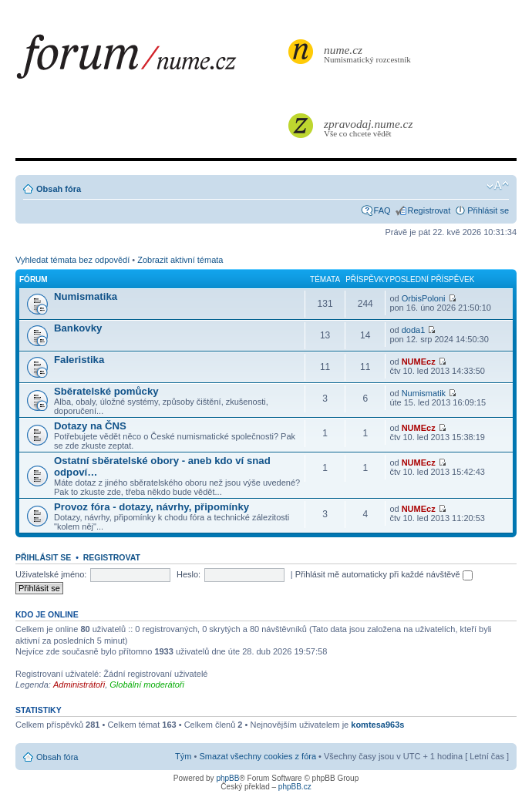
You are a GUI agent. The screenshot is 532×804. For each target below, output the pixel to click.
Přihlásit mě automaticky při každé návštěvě (384, 574)
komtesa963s (377, 725)
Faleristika (79, 360)
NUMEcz (419, 362)
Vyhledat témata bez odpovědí (72, 260)
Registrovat (429, 210)
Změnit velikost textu (498, 186)
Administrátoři (79, 685)
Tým (183, 756)
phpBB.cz (295, 787)
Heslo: (189, 574)
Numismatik (424, 393)
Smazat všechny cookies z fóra (258, 756)
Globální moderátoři (147, 685)
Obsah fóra (59, 189)
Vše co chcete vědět (369, 128)
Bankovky (78, 328)
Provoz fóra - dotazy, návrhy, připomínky (152, 507)
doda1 (414, 330)
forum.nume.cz (150, 61)
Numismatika (86, 296)
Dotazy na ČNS (90, 426)
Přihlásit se (488, 210)
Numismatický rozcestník (369, 54)
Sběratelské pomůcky (106, 391)
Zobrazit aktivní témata (180, 260)
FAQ (382, 210)
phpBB (227, 778)
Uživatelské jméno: (51, 574)
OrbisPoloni (424, 298)
